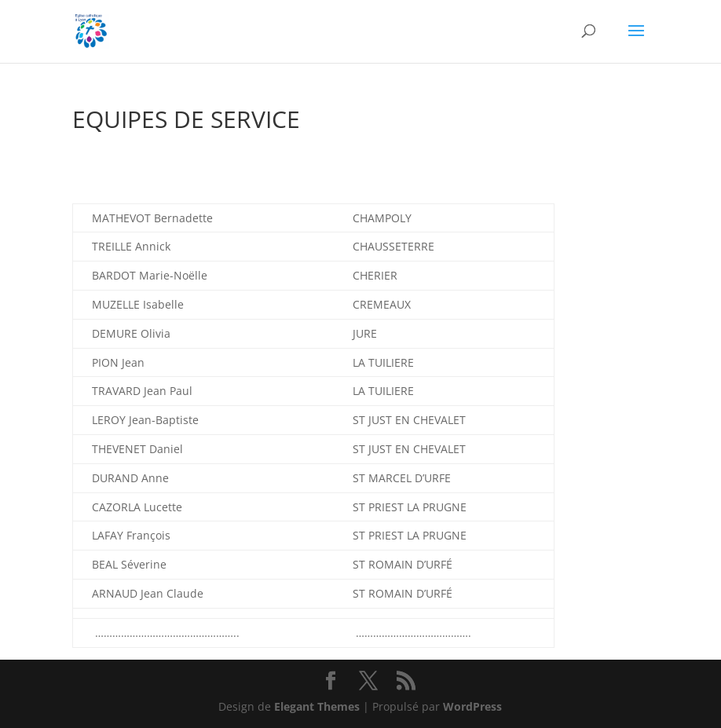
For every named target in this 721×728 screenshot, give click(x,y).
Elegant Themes (317, 706)
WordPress (472, 706)
